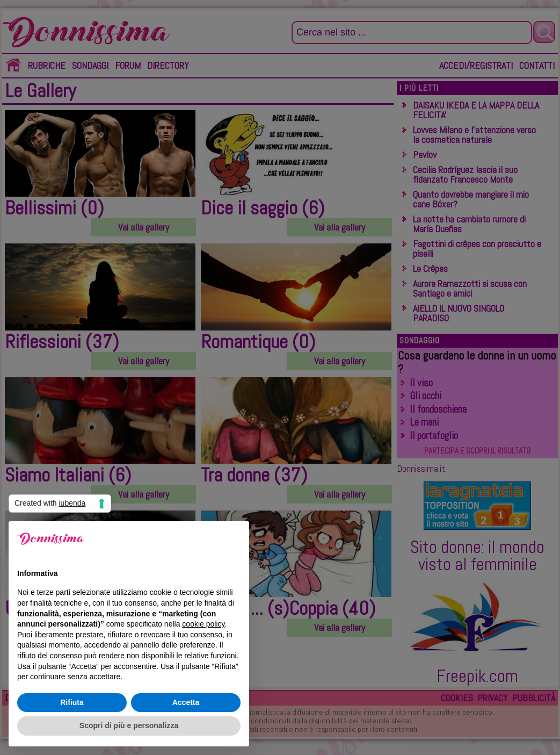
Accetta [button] (186, 702)
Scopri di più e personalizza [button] (129, 725)
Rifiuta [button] (72, 702)
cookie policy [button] (203, 624)
